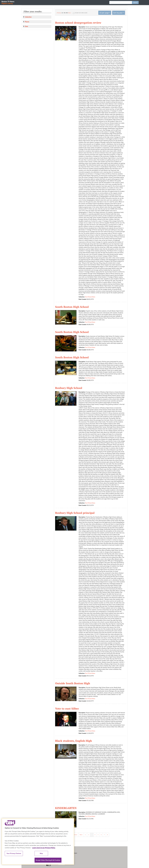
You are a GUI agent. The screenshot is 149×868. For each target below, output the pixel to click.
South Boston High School (72, 307)
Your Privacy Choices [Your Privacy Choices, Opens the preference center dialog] (14, 853)
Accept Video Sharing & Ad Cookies (48, 860)
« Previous (59, 13)
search (135, 2)
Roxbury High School (69, 388)
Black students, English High (74, 741)
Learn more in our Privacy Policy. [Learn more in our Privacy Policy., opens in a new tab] (44, 848)
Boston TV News (8, 2)
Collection (28, 17)
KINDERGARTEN (66, 808)
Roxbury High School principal (75, 513)
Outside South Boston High (73, 683)
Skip (41, 853)
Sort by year (118, 13)
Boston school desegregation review (78, 23)
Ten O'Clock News (90, 297)
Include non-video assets (81, 13)
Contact (75, 853)
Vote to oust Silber (67, 709)
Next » (70, 13)
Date (26, 26)
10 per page (104, 13)
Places (27, 22)
